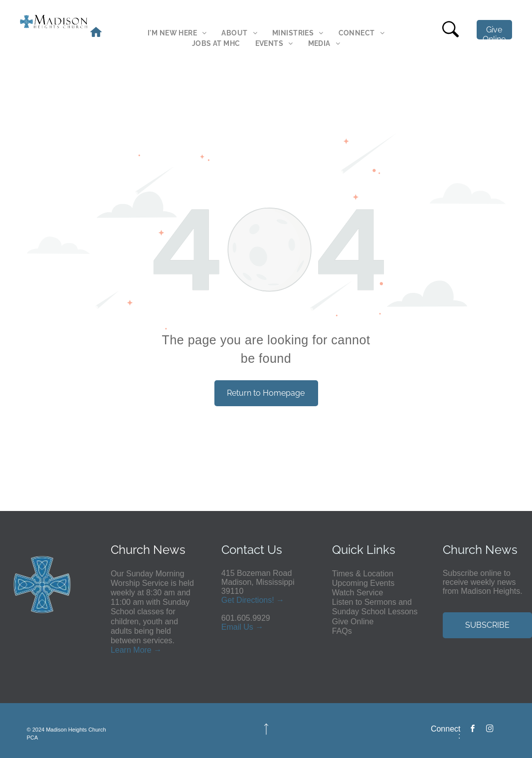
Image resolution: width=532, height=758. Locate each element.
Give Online (353, 622)
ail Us (243, 627)
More (142, 650)
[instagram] (490, 730)
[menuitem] (177, 33)
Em (227, 627)
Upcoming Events (363, 583)
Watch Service (358, 593)
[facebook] (473, 730)
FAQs (342, 631)
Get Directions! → (253, 600)
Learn (121, 650)
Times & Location (363, 574)
